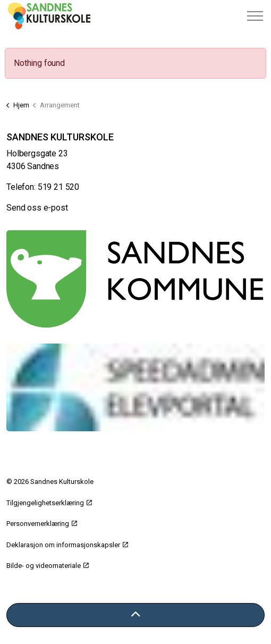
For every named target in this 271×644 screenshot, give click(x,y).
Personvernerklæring (42, 524)
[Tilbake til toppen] (135, 615)
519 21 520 (59, 187)
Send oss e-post (37, 208)
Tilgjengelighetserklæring (49, 503)
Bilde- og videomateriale (48, 566)
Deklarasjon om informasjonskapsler (67, 545)
